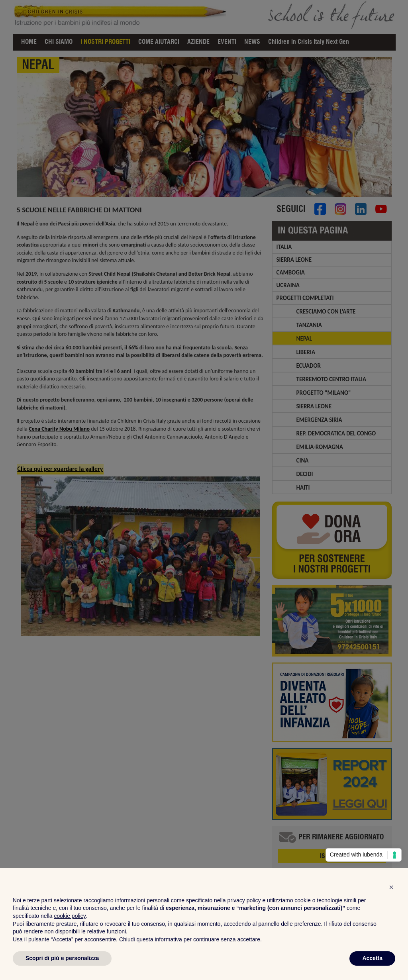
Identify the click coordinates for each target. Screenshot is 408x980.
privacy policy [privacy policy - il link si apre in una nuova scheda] (244, 900)
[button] (391, 887)
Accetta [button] (372, 958)
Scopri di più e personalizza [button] (62, 958)
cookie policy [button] (70, 916)
